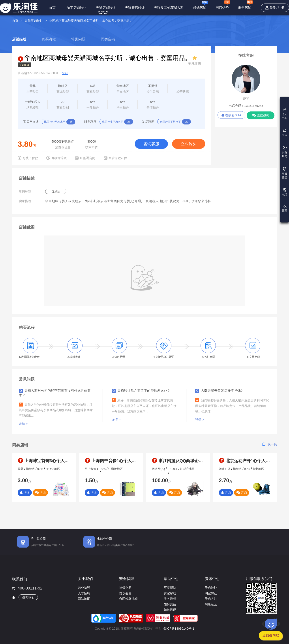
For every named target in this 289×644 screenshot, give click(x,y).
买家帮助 (170, 588)
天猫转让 (211, 588)
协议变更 (125, 593)
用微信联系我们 (259, 579)
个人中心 (285, 114)
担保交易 (125, 588)
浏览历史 (285, 152)
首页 (52, 8)
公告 (285, 133)
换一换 (270, 444)
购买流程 (49, 39)
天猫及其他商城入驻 (169, 8)
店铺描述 (19, 39)
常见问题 (78, 39)
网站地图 (84, 599)
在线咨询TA (231, 115)
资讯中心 (212, 579)
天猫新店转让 (135, 8)
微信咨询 (261, 115)
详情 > (24, 424)
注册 (281, 8)
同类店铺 (108, 39)
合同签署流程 (128, 599)
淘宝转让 (211, 593)
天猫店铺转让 (106, 8)
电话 (285, 192)
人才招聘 (84, 593)
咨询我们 (28, 597)
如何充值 (170, 604)
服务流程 (170, 599)
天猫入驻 (211, 599)
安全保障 (127, 579)
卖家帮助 (170, 593)
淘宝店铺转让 (77, 8)
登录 (272, 8)
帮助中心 (171, 579)
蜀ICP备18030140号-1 (179, 629)
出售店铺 (245, 5)
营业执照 (84, 588)
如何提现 (170, 610)
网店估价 (223, 5)
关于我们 (85, 579)
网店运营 (211, 604)
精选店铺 (200, 5)
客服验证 (285, 173)
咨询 (25, 493)
